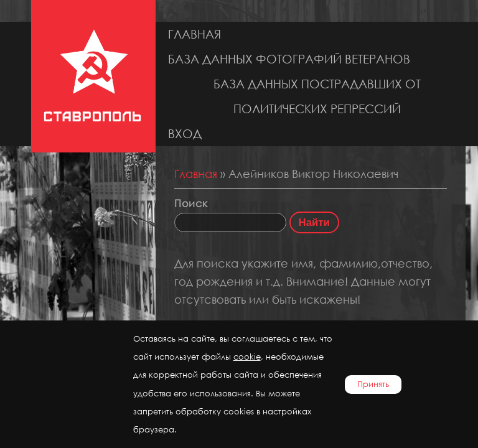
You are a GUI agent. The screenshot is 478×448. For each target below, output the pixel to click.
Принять (373, 384)
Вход (185, 133)
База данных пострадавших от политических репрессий (317, 96)
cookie (247, 357)
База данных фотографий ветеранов (289, 59)
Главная (194, 34)
